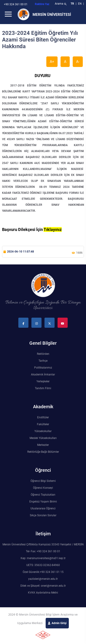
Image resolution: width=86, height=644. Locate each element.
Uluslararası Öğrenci (43, 508)
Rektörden (43, 354)
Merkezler (43, 445)
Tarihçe (43, 361)
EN (80, 4)
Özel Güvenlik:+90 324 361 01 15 (43, 572)
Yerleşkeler (43, 381)
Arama (61, 4)
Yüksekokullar (43, 431)
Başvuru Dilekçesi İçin (23, 229)
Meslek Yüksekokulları (43, 438)
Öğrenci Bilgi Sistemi (43, 481)
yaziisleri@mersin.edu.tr (43, 579)
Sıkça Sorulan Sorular (43, 515)
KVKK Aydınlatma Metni (43, 593)
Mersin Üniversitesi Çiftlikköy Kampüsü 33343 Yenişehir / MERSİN (43, 544)
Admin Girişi (59, 623)
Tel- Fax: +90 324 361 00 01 (43, 551)
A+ (52, 62)
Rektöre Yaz (42, 4)
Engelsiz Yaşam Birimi (43, 502)
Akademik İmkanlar (43, 375)
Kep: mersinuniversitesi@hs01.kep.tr (43, 558)
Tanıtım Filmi (43, 388)
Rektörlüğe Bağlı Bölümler (43, 452)
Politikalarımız (43, 368)
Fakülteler (43, 424)
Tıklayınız (53, 229)
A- (78, 62)
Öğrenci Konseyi (43, 488)
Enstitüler (43, 417)
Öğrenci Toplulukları (43, 495)
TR (72, 4)
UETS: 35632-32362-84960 (43, 565)
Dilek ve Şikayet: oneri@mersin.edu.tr (43, 586)
